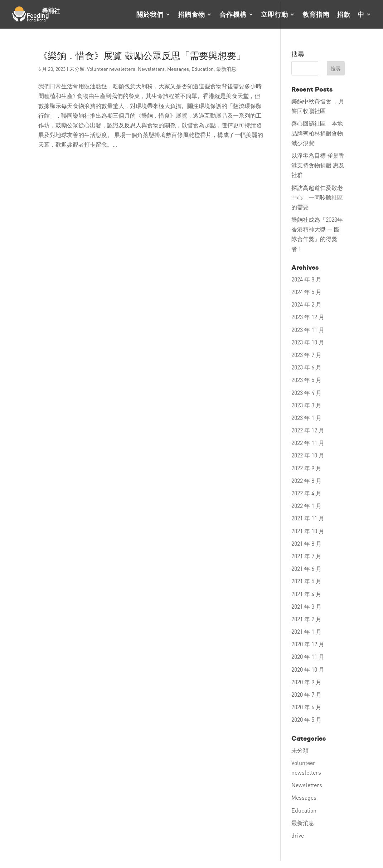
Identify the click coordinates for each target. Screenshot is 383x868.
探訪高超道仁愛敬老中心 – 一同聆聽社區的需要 (317, 197)
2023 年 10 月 (308, 342)
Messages (178, 69)
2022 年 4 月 (306, 493)
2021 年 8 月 (306, 543)
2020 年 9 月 (306, 682)
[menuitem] (365, 20)
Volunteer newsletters (111, 69)
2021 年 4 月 (306, 594)
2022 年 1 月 (306, 506)
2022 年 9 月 (306, 468)
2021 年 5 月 (306, 581)
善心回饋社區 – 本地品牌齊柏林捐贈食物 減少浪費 (317, 133)
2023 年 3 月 (306, 405)
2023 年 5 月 (306, 380)
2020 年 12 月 (308, 644)
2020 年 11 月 (308, 656)
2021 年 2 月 (306, 619)
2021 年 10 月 (308, 531)
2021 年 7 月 (306, 556)
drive (298, 835)
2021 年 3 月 (306, 606)
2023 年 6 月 (306, 367)
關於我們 (150, 15)
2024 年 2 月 (306, 304)
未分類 (77, 69)
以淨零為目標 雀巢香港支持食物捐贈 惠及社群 (318, 165)
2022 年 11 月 (308, 443)
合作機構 (233, 15)
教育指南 (316, 15)
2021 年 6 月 (306, 568)
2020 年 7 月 (306, 694)
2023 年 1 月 (306, 418)
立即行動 (275, 15)
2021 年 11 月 (308, 518)
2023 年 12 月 (308, 317)
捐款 (344, 15)
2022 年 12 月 (308, 430)
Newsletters (151, 69)
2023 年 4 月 (306, 393)
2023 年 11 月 (308, 330)
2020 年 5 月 (306, 719)
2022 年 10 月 (308, 455)
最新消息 (226, 69)
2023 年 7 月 (306, 355)
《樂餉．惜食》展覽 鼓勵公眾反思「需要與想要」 (142, 56)
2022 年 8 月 (306, 480)
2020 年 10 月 (308, 669)
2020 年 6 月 (306, 707)
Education (203, 69)
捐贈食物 (191, 15)
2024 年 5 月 (306, 292)
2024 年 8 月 (306, 279)
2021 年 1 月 (306, 631)
